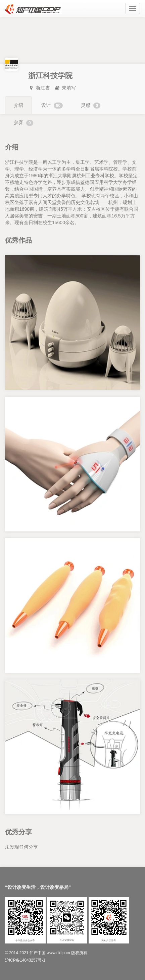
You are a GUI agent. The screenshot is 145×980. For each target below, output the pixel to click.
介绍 (18, 105)
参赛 (23, 123)
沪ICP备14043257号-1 (25, 960)
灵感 (91, 106)
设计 (52, 106)
